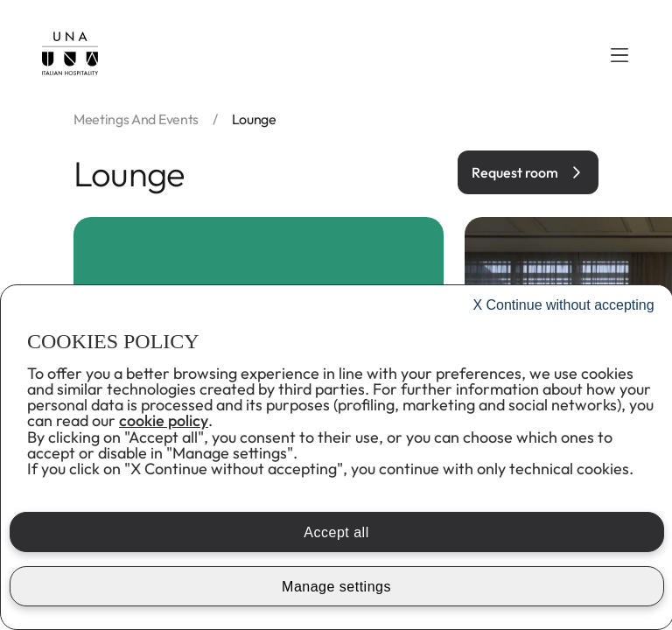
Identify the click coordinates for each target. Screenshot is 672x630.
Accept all (336, 532)
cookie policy (164, 420)
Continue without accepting (563, 305)
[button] (619, 55)
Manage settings (336, 587)
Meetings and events (136, 119)
